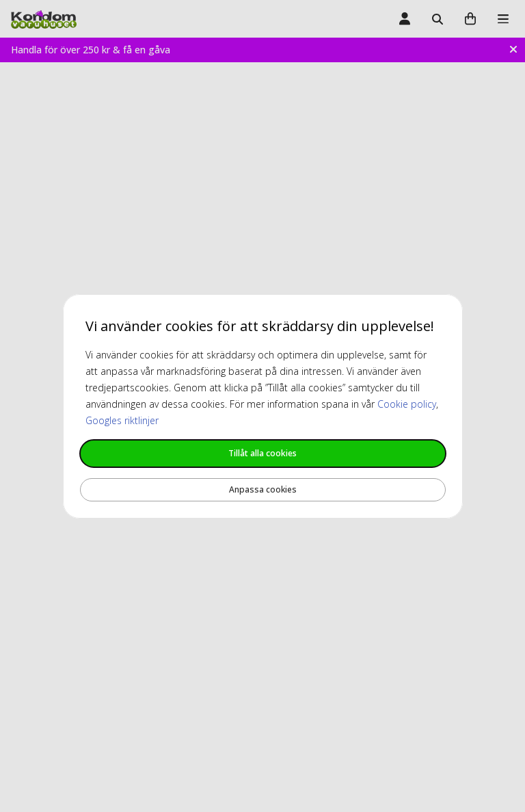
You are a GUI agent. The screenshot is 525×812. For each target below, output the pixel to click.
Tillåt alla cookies (262, 453)
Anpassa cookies (263, 489)
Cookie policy (407, 404)
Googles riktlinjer (122, 420)
